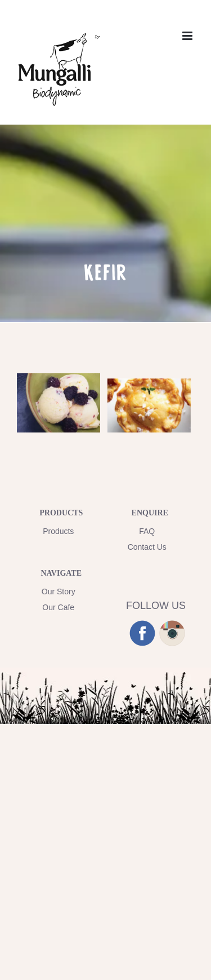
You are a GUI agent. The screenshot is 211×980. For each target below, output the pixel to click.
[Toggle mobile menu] (188, 36)
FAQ (147, 531)
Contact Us (147, 547)
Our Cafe (58, 607)
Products (58, 531)
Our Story (59, 591)
